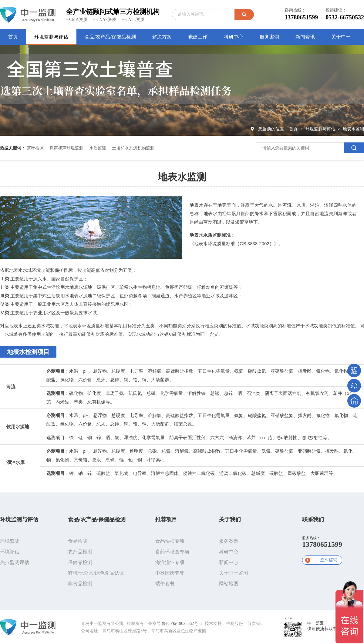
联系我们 (313, 519)
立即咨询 (329, 560)
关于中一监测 (234, 573)
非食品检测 (80, 584)
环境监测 (10, 541)
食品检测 (78, 541)
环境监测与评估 (321, 129)
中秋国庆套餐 (170, 573)
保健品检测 (80, 562)
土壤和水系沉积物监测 (133, 148)
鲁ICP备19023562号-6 (182, 624)
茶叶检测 (35, 148)
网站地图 (229, 584)
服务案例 (229, 541)
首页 (294, 129)
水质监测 (98, 148)
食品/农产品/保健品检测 (97, 519)
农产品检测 (80, 552)
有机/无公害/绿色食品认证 (96, 573)
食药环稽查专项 (172, 552)
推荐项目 (166, 519)
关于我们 (230, 519)
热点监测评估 (15, 562)
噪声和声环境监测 (66, 148)
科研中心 (229, 552)
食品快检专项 (170, 541)
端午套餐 (165, 584)
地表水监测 (353, 129)
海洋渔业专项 (170, 562)
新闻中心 (229, 562)
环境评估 (10, 552)
